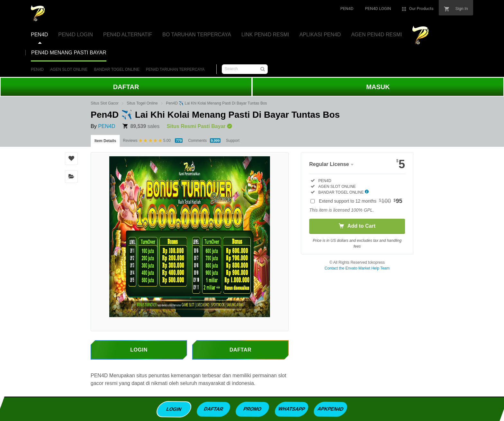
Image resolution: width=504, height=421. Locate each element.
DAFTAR (126, 87)
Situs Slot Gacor (105, 103)
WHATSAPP (292, 409)
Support (233, 141)
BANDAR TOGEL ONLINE (117, 69)
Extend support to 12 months (361, 201)
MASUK (378, 87)
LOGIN (174, 409)
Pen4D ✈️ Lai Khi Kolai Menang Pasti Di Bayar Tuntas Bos (216, 103)
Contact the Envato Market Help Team (357, 268)
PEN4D (37, 69)
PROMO (253, 409)
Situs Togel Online (142, 103)
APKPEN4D (330, 409)
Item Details (105, 141)
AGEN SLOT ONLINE (69, 69)
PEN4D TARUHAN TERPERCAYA (175, 69)
